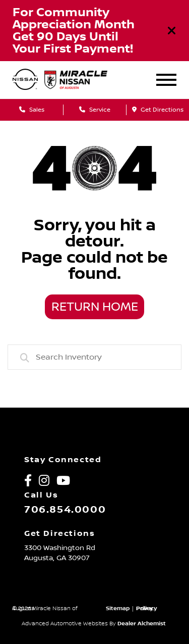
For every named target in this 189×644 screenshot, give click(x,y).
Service (95, 110)
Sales (32, 110)
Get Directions (158, 110)
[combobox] (94, 357)
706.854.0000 (65, 510)
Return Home (95, 307)
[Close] (172, 31)
